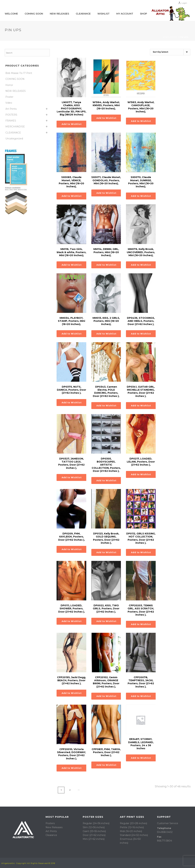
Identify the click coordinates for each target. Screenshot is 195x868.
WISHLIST (103, 14)
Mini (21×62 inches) (94, 839)
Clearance (83, 14)
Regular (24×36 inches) (96, 823)
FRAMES (11, 121)
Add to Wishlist (72, 124)
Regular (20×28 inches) (133, 823)
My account (125, 14)
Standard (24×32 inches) (134, 835)
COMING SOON (34, 14)
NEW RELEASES (16, 91)
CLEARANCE (13, 133)
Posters (50, 823)
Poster (9, 97)
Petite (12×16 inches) (132, 827)
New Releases (59, 14)
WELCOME (11, 14)
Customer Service (168, 823)
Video (9, 103)
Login (183, 3)
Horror (9, 85)
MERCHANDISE (15, 127)
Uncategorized (14, 139)
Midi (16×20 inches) (131, 831)
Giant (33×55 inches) (94, 831)
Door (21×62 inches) (94, 835)
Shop (144, 14)
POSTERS (11, 115)
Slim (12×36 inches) (94, 827)
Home (166, 37)
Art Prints (11, 109)
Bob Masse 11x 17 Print (19, 73)
